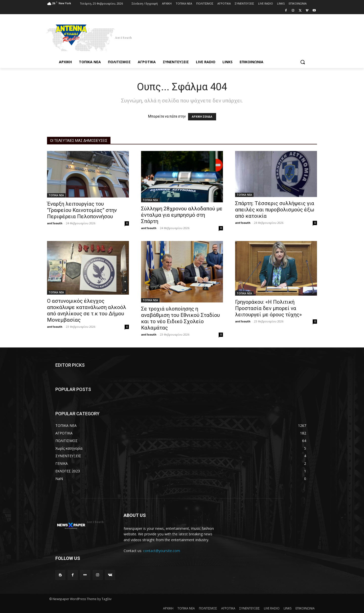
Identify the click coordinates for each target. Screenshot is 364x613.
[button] (303, 62)
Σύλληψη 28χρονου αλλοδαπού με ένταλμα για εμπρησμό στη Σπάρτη (182, 215)
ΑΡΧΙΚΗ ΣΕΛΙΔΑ (202, 117)
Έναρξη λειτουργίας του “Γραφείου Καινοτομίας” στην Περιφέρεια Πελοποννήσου (82, 210)
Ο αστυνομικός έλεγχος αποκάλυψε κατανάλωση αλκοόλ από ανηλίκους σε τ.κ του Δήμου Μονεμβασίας (87, 310)
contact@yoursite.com (162, 551)
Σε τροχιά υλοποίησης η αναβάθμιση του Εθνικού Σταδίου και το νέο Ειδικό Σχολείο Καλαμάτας (180, 318)
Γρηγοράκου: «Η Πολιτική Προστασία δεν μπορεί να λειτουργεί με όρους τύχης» (268, 308)
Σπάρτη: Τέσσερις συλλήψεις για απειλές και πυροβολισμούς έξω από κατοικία (275, 210)
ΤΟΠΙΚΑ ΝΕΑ (56, 195)
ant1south (55, 223)
